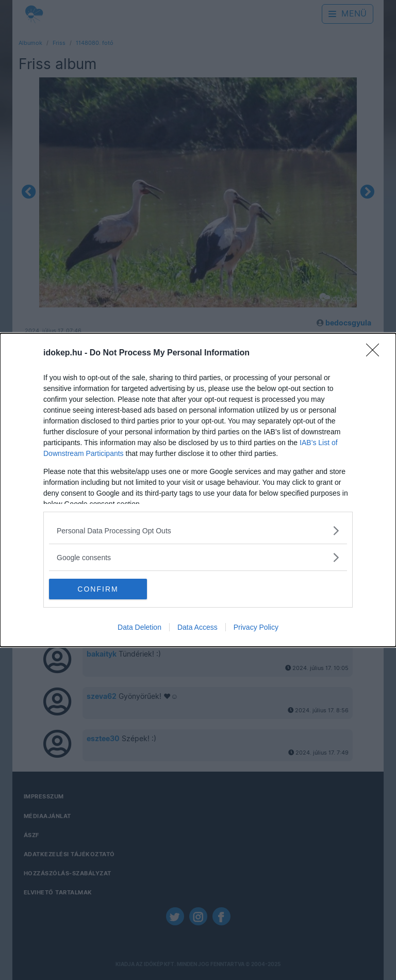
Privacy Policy (256, 627)
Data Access (197, 627)
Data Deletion (139, 627)
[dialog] (198, 490)
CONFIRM (98, 589)
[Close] (376, 353)
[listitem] (198, 530)
